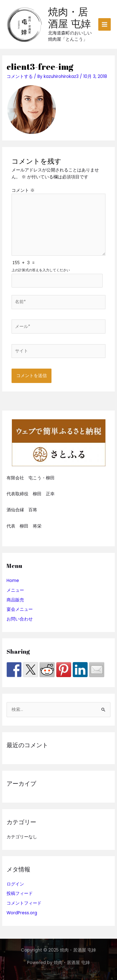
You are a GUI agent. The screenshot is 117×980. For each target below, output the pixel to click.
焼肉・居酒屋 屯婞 (69, 18)
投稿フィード (20, 893)
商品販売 (15, 600)
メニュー (15, 590)
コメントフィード (24, 903)
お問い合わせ (20, 619)
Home (13, 581)
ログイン (15, 884)
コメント (23, 190)
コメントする (20, 77)
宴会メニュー (20, 609)
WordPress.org (22, 913)
